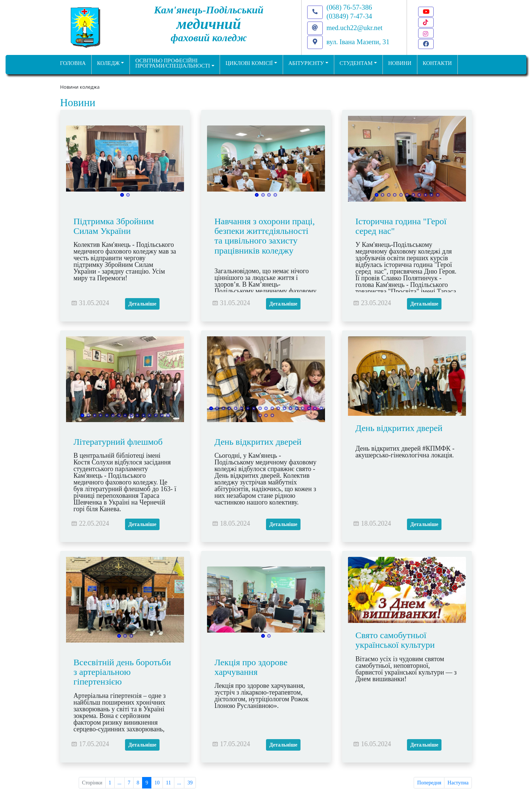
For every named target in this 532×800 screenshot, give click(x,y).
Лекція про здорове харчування (251, 667)
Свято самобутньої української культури (395, 640)
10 (157, 783)
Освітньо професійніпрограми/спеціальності (173, 63)
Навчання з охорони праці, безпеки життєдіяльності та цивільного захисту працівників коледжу (265, 236)
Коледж (108, 63)
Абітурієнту (306, 63)
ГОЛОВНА (73, 63)
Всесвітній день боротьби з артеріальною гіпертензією (122, 672)
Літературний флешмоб (118, 442)
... (120, 783)
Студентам (356, 63)
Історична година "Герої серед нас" (401, 226)
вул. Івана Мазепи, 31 (358, 42)
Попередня (429, 783)
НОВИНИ (400, 63)
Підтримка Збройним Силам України (114, 226)
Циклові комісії (249, 63)
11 (168, 783)
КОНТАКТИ (437, 63)
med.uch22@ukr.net (354, 28)
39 (190, 783)
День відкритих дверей (258, 442)
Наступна (458, 783)
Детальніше (142, 304)
